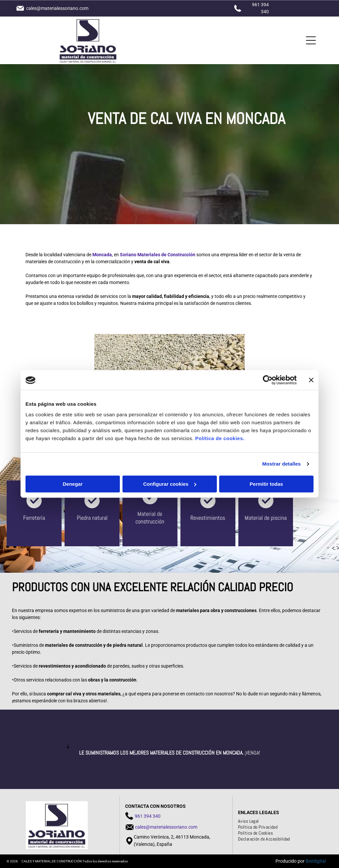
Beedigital (316, 861)
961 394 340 (148, 816)
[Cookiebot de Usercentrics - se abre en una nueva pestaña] (268, 380)
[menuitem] (251, 821)
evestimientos (209, 518)
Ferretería (34, 518)
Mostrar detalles (282, 464)
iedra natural (94, 518)
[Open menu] (311, 40)
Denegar (73, 484)
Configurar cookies (170, 484)
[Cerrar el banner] (311, 380)
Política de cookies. (220, 438)
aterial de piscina (268, 518)
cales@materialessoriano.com (166, 827)
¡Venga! (252, 753)
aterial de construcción (150, 517)
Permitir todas (266, 484)
